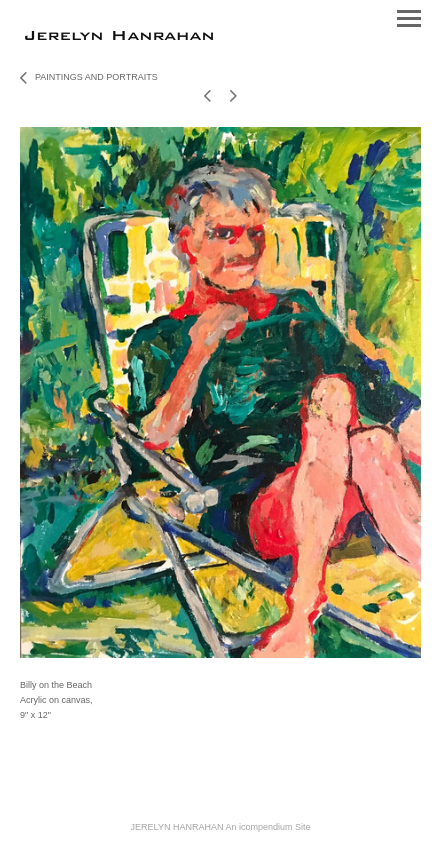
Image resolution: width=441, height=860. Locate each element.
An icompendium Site (267, 827)
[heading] (119, 36)
